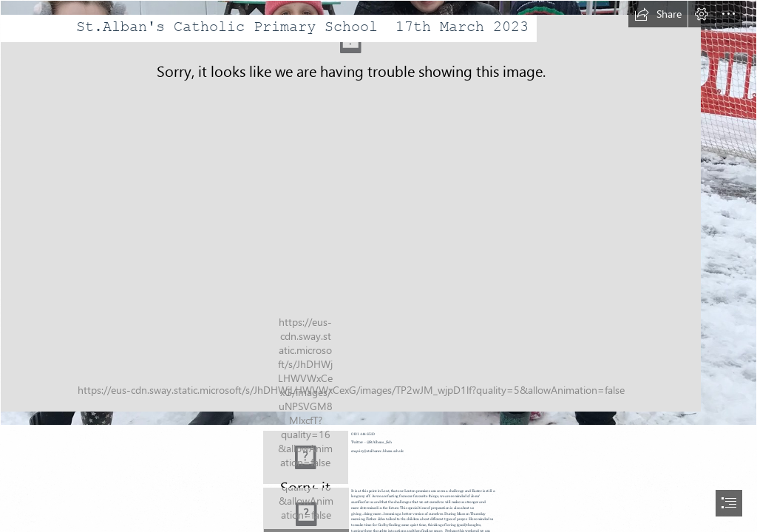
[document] (378, 266)
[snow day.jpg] (378, 213)
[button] (658, 14)
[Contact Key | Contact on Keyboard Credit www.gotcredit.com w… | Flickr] (306, 457)
